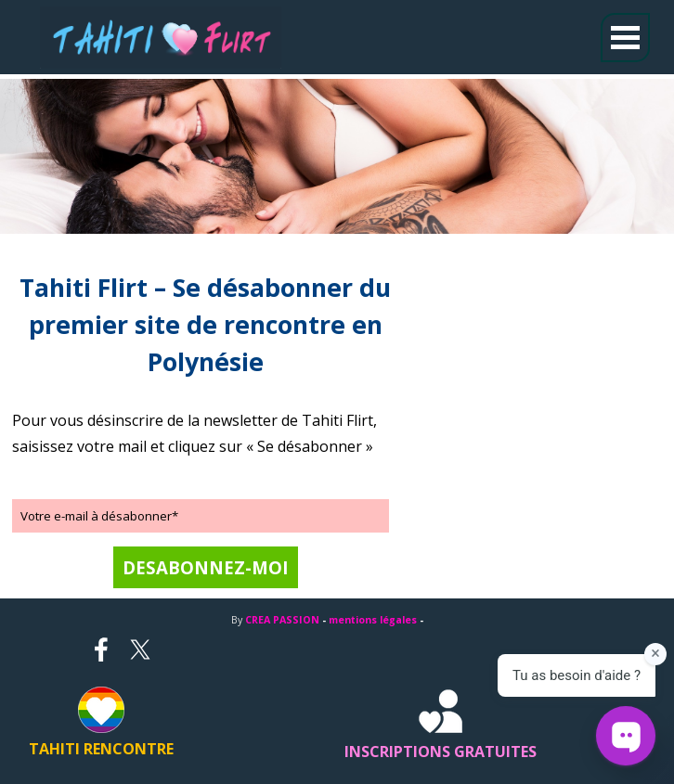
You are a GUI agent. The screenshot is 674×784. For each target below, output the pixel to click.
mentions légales (373, 620)
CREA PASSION (282, 620)
